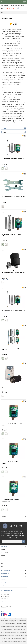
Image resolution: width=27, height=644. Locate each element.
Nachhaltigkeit (4, 552)
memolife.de (4, 605)
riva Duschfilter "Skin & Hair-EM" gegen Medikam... (11, 235)
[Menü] (2, 9)
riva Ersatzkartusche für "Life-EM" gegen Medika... (12, 462)
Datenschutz (4, 558)
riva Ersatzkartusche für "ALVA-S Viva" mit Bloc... (12, 387)
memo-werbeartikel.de (6, 606)
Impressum (3, 561)
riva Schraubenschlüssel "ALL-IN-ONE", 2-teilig (13, 196)
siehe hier (24, 643)
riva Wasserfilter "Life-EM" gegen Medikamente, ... (13, 311)
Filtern (14, 128)
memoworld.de (4, 608)
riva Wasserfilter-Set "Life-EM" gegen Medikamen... (11, 349)
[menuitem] (2, 9)
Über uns (3, 550)
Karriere (3, 555)
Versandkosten (13, 625)
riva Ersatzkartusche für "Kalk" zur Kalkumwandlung (10, 500)
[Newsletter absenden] (23, 541)
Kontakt (3, 566)
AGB (2, 564)
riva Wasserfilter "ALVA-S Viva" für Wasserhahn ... (13, 273)
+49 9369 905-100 (5, 595)
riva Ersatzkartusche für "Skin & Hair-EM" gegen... (12, 425)
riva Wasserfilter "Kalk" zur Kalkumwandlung (13, 159)
